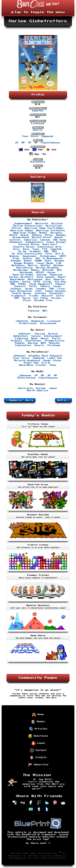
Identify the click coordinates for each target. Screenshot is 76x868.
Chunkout (16, 242)
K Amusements (53, 258)
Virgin (56, 298)
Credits (38, 758)
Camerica (30, 240)
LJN (59, 263)
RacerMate (17, 279)
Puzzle (20, 343)
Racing (33, 343)
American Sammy (22, 231)
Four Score (30, 136)
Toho (38, 291)
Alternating (26, 378)
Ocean (51, 272)
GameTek (38, 111)
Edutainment (53, 336)
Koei (48, 261)
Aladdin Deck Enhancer (46, 356)
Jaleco (27, 258)
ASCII (13, 235)
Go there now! (38, 843)
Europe (41, 388)
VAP (17, 298)
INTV (63, 256)
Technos (16, 289)
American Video (25, 233)
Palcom (42, 275)
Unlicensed (48, 323)
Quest (62, 277)
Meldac (59, 265)
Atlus (49, 235)
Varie (26, 298)
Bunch (59, 237)
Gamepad (47, 136)
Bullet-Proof (42, 237)
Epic (26, 249)
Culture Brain (29, 244)
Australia (26, 388)
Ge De (22, 251)
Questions (38, 736)
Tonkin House (22, 293)
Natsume (48, 270)
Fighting (22, 339)
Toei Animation (21, 291)
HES (55, 251)
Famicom (34, 311)
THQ (51, 289)
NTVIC (40, 272)
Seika (26, 282)
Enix (17, 249)
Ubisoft (47, 296)
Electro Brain (24, 247)
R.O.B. (47, 363)
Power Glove (52, 361)
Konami (60, 261)
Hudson (14, 256)
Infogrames (48, 256)
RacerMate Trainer (33, 365)
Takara (45, 286)
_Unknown (22, 321)
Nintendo (26, 272)
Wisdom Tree (43, 300)
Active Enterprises (28, 226)
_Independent (22, 224)
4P (36, 143)
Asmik (25, 235)
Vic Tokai (41, 298)
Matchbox (18, 265)
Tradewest (18, 296)
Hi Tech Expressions (27, 254)
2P (23, 143)
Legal (38, 743)
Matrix (33, 265)
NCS (60, 270)
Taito (33, 286)
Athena (37, 235)
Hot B (60, 254)
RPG (43, 343)
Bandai (61, 235)
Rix (48, 279)
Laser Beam (45, 263)
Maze (34, 339)
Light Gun (55, 358)
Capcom (45, 240)
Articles (38, 729)
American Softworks (51, 231)
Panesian (56, 275)
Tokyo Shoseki (55, 291)
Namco (35, 270)
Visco (27, 300)
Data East (50, 244)
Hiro (49, 254)
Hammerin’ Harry (20, 400)
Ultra (60, 296)
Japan (53, 388)
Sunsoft (20, 286)
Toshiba (40, 293)
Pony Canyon (46, 277)
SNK (13, 284)
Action (53, 334)
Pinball (17, 341)
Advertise (38, 765)
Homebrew (38, 321)
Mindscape (21, 270)
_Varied (39, 334)
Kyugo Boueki (24, 263)
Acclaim (57, 224)
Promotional (28, 323)
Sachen (14, 282)
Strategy (54, 345)
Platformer (34, 341)
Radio (38, 722)
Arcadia (56, 233)
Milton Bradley (47, 268)
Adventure (21, 336)
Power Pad (31, 363)
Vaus (53, 365)
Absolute (42, 224)
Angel (43, 233)
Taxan (57, 286)
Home (38, 715)
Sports (38, 130)
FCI (45, 249)
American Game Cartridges (44, 228)
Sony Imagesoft (41, 284)
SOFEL (22, 284)
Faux (36, 249)
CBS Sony (60, 240)
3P (30, 143)
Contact (38, 750)
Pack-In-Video (23, 275)
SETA (37, 282)
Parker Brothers (22, 277)
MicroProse (25, 268)
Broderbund (21, 237)
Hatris (63, 400)
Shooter (55, 343)
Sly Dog (60, 282)
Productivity (55, 341)
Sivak (47, 282)
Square (60, 284)
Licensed (38, 123)
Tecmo (29, 289)
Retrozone (35, 279)
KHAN (38, 261)
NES (38, 117)
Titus (61, 289)
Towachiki (56, 293)
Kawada (16, 261)
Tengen (41, 289)
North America (38, 391)
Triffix (34, 296)
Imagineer (30, 256)
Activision (54, 226)
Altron (17, 228)
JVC (38, 258)
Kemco (28, 261)
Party (56, 339)
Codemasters (34, 242)
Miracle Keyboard (27, 361)
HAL (47, 251)
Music (45, 339)
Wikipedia (38, 162)
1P (17, 143)
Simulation (23, 345)
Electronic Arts (50, 247)
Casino (36, 336)
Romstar (60, 279)
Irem (16, 258)
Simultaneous (51, 143)
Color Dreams (56, 242)
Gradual (35, 251)
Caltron (15, 240)
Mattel (46, 265)
